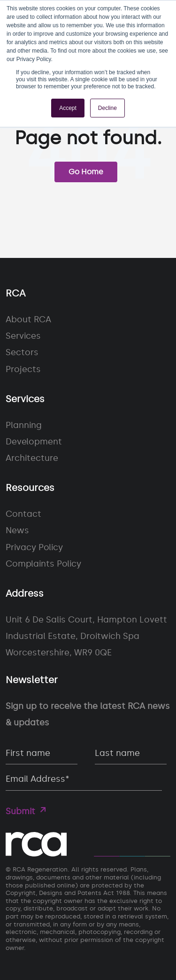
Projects (23, 369)
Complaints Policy (43, 564)
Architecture (32, 458)
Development (34, 442)
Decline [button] (107, 108)
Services (23, 336)
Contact (23, 514)
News (17, 530)
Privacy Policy (34, 547)
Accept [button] (68, 108)
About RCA (28, 319)
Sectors (22, 352)
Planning (24, 425)
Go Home (86, 172)
